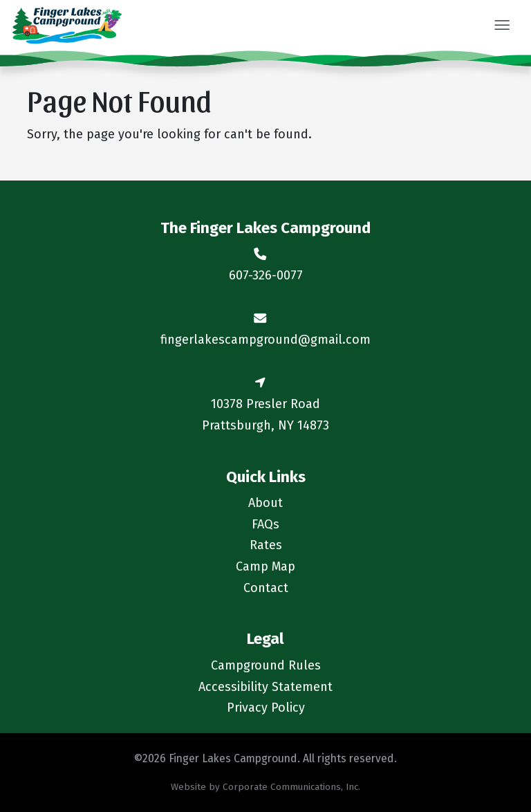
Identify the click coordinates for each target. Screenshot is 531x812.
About (265, 503)
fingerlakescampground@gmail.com (265, 340)
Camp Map (265, 566)
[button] (502, 26)
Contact (266, 588)
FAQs (265, 524)
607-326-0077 (266, 275)
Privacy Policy (266, 708)
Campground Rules (266, 665)
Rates (266, 545)
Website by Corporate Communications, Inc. (265, 787)
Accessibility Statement (265, 687)
